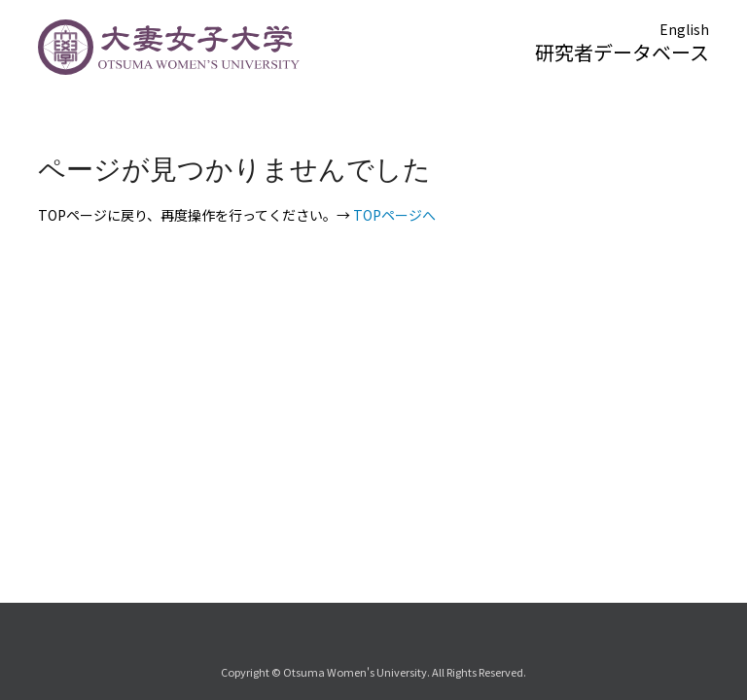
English (684, 29)
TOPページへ (394, 215)
